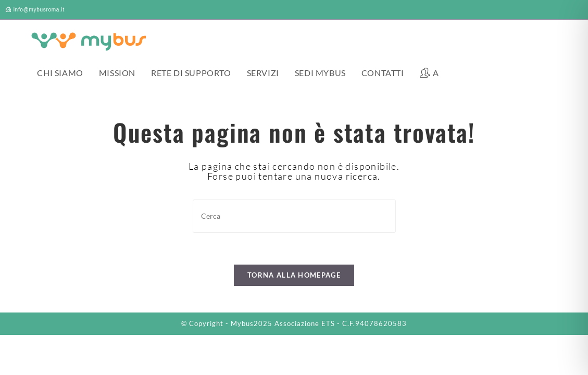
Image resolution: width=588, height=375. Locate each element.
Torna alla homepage (294, 275)
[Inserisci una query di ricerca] (294, 216)
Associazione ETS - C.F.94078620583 (341, 323)
